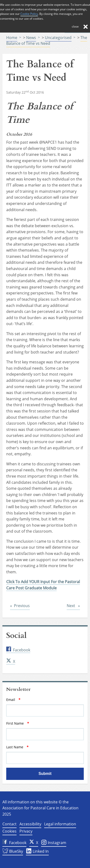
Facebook (18, 650)
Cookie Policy (29, 14)
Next (73, 606)
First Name (26, 723)
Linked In (37, 852)
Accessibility (30, 824)
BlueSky (13, 852)
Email (21, 700)
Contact (9, 824)
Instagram (54, 843)
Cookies (9, 831)
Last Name (26, 747)
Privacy (26, 831)
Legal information (60, 824)
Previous (22, 606)
